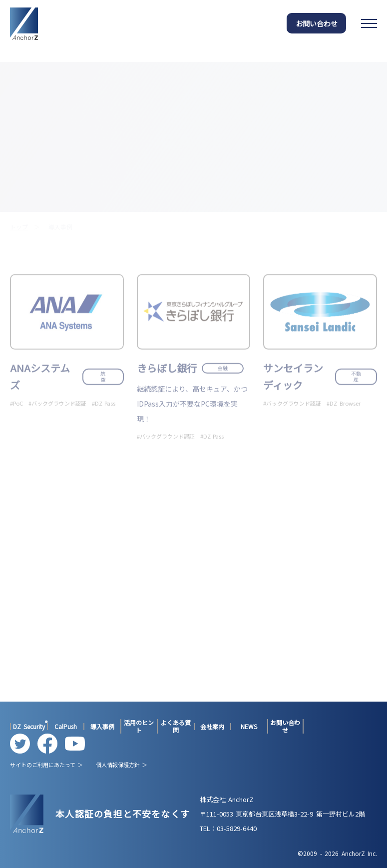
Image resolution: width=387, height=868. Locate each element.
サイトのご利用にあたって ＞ (46, 765)
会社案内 (212, 727)
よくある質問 (176, 726)
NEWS (249, 727)
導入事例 (102, 727)
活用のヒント (139, 726)
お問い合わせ (317, 23)
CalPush (66, 727)
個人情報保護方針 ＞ (122, 765)
